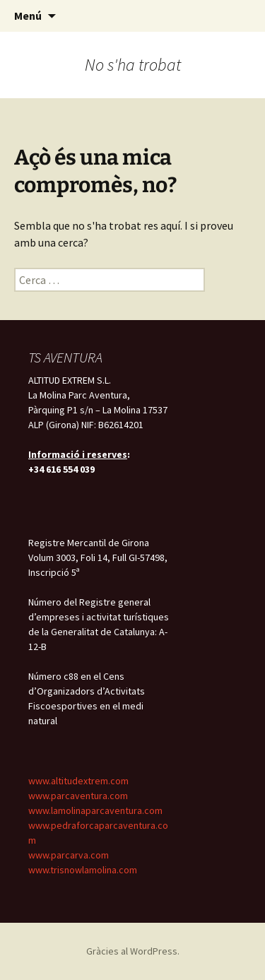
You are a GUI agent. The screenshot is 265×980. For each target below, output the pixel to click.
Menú (28, 16)
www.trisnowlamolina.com (83, 870)
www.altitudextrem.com (78, 781)
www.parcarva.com (69, 855)
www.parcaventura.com (78, 796)
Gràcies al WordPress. (133, 951)
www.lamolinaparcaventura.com (95, 810)
